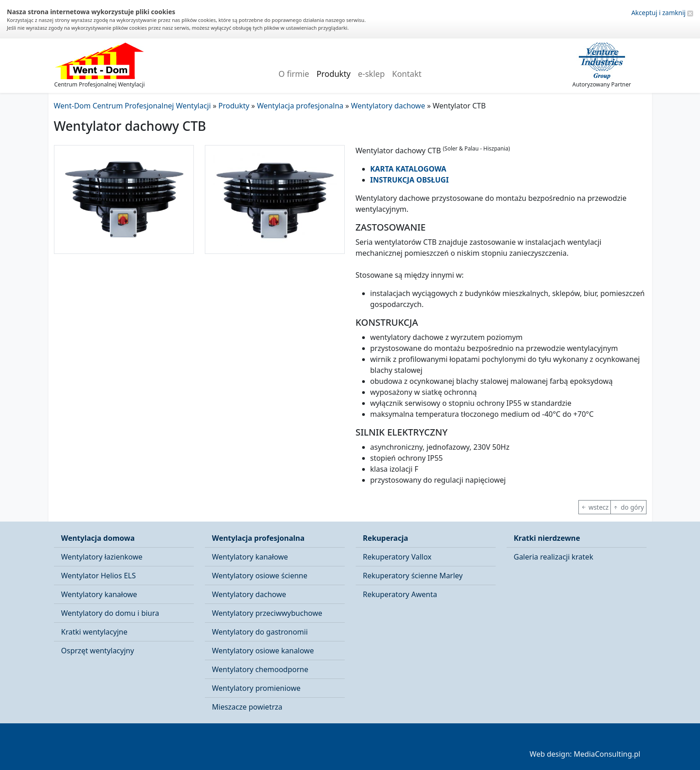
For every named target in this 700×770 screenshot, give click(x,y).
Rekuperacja (386, 538)
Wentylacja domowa (98, 538)
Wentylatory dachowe (249, 594)
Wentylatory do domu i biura (110, 613)
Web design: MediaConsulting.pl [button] (585, 754)
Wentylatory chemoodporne (260, 669)
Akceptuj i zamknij (662, 13)
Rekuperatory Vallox (397, 557)
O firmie (294, 74)
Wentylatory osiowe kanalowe (263, 651)
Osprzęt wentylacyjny (98, 651)
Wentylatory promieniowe (256, 688)
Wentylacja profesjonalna (259, 538)
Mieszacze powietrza (247, 707)
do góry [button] (628, 507)
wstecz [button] (595, 507)
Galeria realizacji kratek (554, 557)
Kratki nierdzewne (547, 538)
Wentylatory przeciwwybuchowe (267, 613)
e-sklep (371, 74)
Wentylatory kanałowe (99, 594)
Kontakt (407, 74)
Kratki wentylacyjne (94, 632)
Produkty (334, 74)
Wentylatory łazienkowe (102, 557)
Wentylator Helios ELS (99, 576)
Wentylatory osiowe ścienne (260, 576)
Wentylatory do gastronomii (260, 632)
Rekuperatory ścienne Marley (413, 576)
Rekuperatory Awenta (400, 594)
